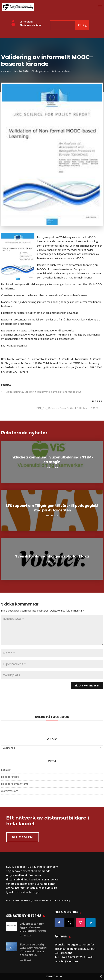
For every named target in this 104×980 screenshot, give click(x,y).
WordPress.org (10, 791)
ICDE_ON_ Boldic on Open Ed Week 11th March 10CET (67, 408)
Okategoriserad (40, 71)
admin (8, 71)
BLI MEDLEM (23, 837)
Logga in (6, 770)
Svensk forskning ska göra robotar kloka (52, 556)
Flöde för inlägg (10, 777)
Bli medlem (26, 22)
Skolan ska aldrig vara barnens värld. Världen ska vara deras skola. (33, 950)
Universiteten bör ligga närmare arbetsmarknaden (33, 927)
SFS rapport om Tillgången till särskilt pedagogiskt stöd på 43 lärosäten (52, 508)
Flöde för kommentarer (15, 784)
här (25, 346)
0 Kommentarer (61, 71)
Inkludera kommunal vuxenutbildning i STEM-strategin (52, 460)
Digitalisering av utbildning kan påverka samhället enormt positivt (43, 392)
